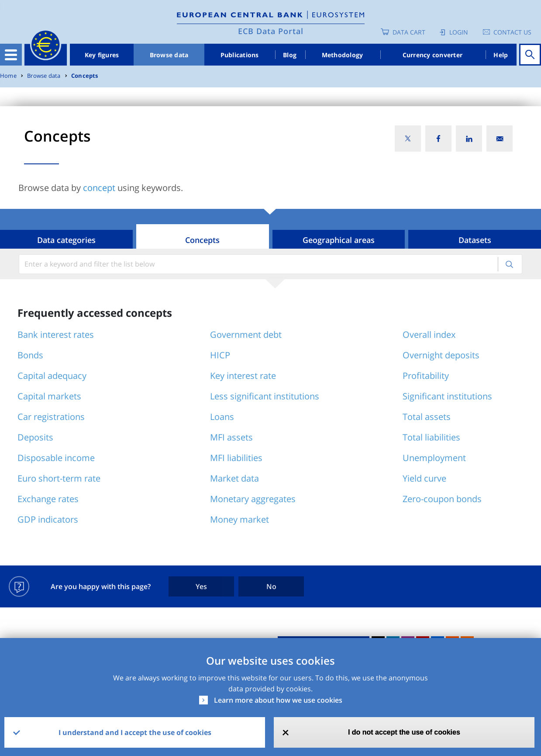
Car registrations (51, 417)
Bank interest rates (56, 335)
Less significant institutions (265, 396)
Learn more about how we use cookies (278, 700)
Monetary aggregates (253, 499)
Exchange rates (48, 499)
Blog (290, 55)
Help (501, 55)
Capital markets (49, 396)
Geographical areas (339, 240)
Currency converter (433, 55)
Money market (239, 519)
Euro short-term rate (59, 478)
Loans (222, 417)
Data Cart (409, 32)
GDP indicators (48, 519)
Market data (234, 478)
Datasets (475, 240)
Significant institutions (447, 396)
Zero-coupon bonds (442, 499)
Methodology (343, 55)
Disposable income (56, 458)
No (271, 586)
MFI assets (231, 437)
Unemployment (434, 458)
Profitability (426, 376)
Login (459, 32)
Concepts (85, 76)
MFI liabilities (236, 458)
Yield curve (424, 478)
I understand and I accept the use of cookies (135, 732)
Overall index (429, 335)
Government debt (246, 335)
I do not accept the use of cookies (404, 732)
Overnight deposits (441, 355)
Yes (201, 586)
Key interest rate (243, 376)
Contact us (512, 32)
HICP (220, 355)
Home (8, 76)
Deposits (35, 437)
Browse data (169, 55)
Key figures (102, 55)
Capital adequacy (52, 376)
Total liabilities (431, 437)
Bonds (30, 355)
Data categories (66, 240)
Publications (240, 55)
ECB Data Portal (271, 31)
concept (99, 188)
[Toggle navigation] (11, 55)
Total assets (427, 417)
